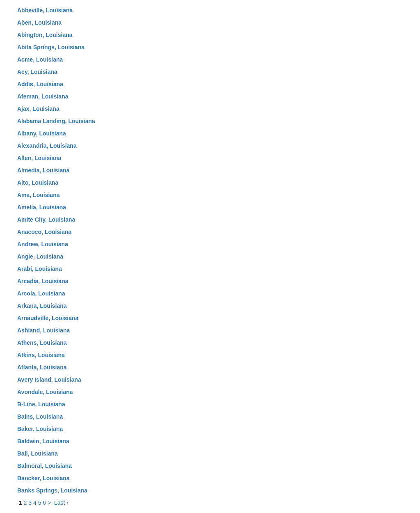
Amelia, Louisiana (42, 207)
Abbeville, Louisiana (45, 10)
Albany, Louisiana (42, 133)
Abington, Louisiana (45, 35)
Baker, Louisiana (40, 429)
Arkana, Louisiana (42, 306)
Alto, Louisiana (38, 183)
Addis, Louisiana (40, 84)
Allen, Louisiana (39, 158)
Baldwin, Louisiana (43, 441)
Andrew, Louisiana (43, 244)
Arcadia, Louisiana (43, 281)
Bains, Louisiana (40, 417)
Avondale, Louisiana (45, 392)
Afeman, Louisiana (43, 96)
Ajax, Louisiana (38, 109)
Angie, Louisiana (40, 256)
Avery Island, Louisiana (49, 380)
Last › (61, 503)
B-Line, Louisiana (41, 404)
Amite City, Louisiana (46, 220)
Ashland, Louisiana (43, 330)
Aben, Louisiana (39, 23)
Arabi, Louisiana (40, 269)
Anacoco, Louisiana (44, 232)
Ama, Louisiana (38, 195)
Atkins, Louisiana (41, 355)
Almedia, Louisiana (43, 170)
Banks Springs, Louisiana (52, 490)
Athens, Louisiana (42, 343)
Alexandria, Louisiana (47, 146)
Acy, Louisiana (37, 72)
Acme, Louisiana (40, 60)
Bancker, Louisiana (43, 478)
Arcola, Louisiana (41, 293)
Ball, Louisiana (38, 453)
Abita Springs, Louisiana (51, 47)
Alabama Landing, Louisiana (56, 121)
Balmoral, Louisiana (45, 466)
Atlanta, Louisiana (42, 367)
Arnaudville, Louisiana (48, 318)
